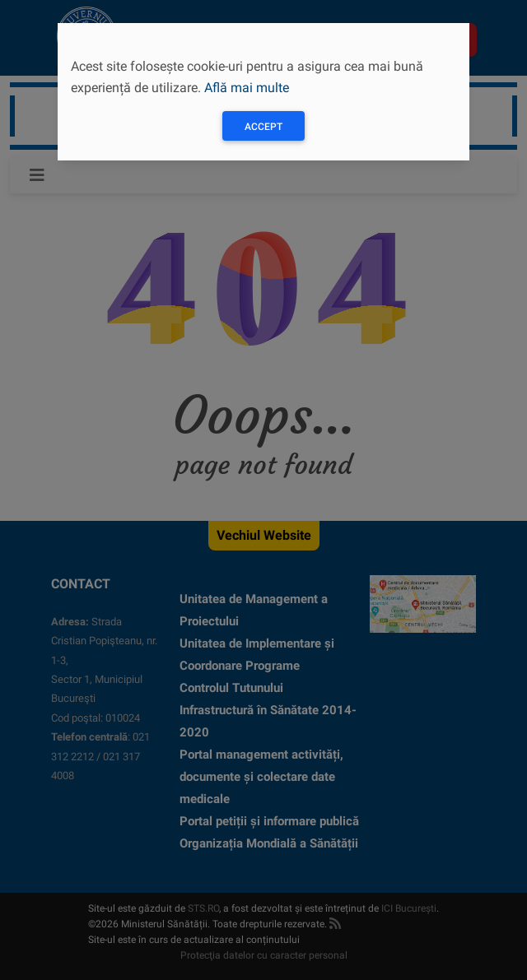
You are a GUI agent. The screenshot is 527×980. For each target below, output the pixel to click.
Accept (263, 127)
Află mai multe (247, 88)
